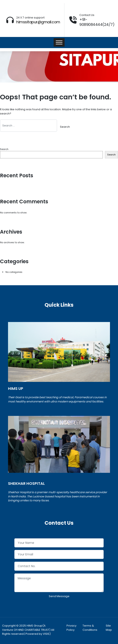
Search (4, 149)
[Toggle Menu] (59, 43)
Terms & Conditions (90, 628)
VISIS (46, 634)
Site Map (109, 628)
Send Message (59, 596)
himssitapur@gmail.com (38, 22)
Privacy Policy (71, 628)
